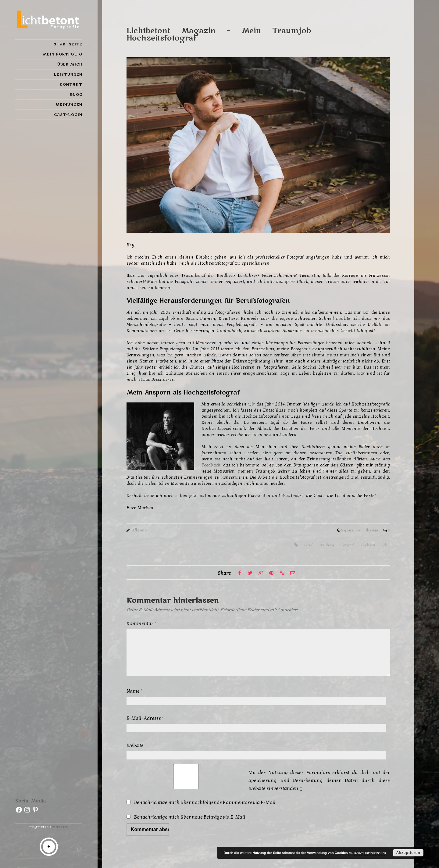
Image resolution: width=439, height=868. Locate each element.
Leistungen (68, 74)
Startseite (68, 44)
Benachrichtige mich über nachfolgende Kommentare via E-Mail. (205, 802)
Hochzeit (368, 545)
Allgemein (141, 530)
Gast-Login (68, 115)
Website (135, 745)
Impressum (60, 827)
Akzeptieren (408, 853)
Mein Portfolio (62, 54)
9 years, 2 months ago (360, 530)
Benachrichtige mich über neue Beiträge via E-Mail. (190, 817)
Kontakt (71, 84)
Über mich (70, 64)
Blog (76, 95)
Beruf (308, 545)
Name (134, 691)
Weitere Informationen (370, 853)
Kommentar (141, 623)
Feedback (211, 465)
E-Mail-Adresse (145, 718)
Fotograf (348, 545)
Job (385, 545)
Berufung (327, 545)
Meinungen (69, 105)
